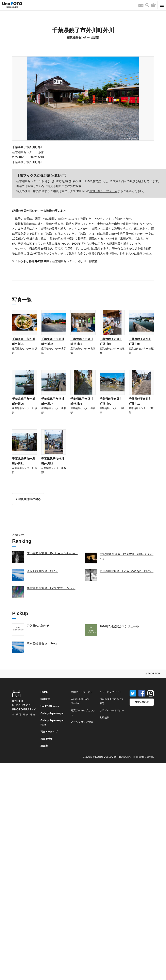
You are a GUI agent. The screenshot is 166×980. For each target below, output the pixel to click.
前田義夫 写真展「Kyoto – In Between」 (52, 553)
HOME (44, 692)
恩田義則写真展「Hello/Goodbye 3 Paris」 (127, 571)
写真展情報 (47, 739)
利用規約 (104, 718)
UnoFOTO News (50, 706)
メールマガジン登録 (82, 722)
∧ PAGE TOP (153, 674)
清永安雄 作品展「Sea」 (42, 571)
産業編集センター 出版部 (83, 37)
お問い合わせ (142, 702)
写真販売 (45, 699)
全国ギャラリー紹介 (82, 692)
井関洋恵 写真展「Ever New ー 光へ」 (51, 588)
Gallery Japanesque (52, 713)
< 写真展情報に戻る (28, 499)
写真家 (44, 746)
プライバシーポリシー (112, 710)
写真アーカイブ (49, 732)
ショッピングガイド (111, 692)
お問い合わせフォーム (103, 191)
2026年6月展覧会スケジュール (119, 626)
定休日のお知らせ (38, 626)
